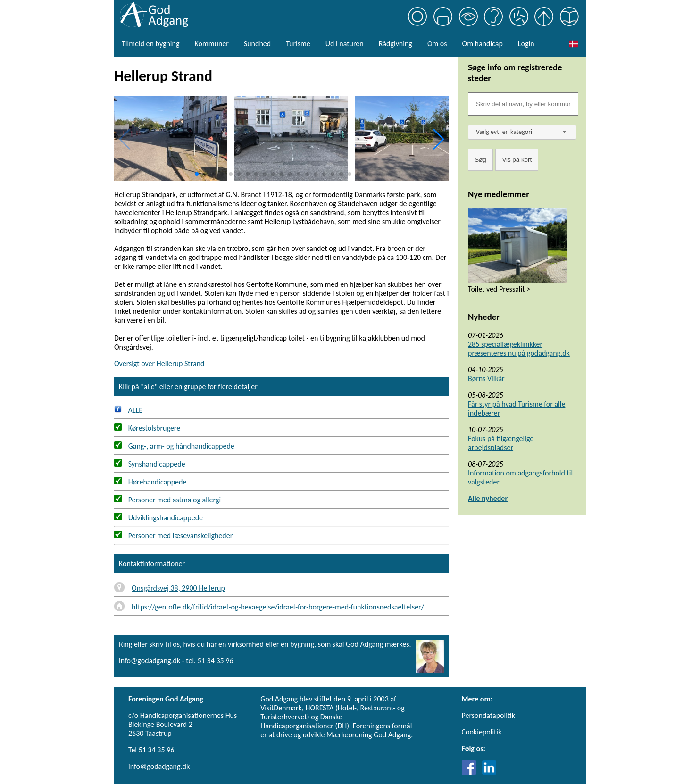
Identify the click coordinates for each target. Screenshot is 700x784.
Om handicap (483, 44)
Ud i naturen (345, 44)
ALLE (128, 410)
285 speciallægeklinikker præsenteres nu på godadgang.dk (519, 349)
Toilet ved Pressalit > (499, 289)
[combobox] (522, 132)
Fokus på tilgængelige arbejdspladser (501, 443)
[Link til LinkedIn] (489, 772)
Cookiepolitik (482, 732)
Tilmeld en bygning (150, 44)
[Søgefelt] (523, 104)
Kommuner (211, 44)
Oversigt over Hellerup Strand (159, 363)
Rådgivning (396, 44)
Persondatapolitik (488, 715)
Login (526, 44)
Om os (437, 44)
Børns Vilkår (486, 379)
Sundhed (257, 44)
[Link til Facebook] (471, 772)
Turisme (298, 44)
